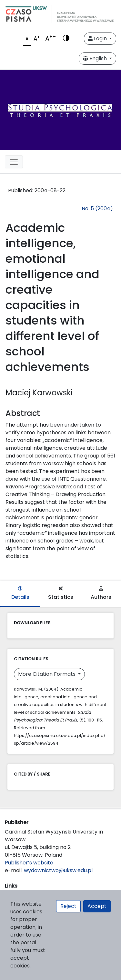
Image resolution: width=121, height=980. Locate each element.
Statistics (61, 594)
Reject (68, 906)
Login (98, 38)
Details (20, 594)
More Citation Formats (47, 674)
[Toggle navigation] (14, 162)
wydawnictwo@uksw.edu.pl (58, 870)
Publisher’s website (29, 863)
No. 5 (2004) (97, 208)
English (96, 58)
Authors (101, 594)
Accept (97, 906)
